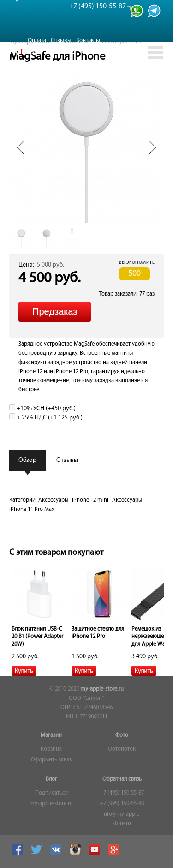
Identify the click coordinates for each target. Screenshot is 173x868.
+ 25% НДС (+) (46, 418)
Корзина (51, 749)
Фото (122, 735)
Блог (51, 779)
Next (153, 147)
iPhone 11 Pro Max (32, 510)
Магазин (51, 735)
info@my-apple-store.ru (122, 819)
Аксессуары (53, 500)
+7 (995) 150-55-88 (122, 804)
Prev (20, 147)
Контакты (88, 40)
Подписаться (51, 793)
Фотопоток (122, 749)
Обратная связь (122, 779)
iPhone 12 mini (90, 500)
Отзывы (61, 40)
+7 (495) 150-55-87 (122, 793)
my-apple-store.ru (102, 689)
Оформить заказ (51, 760)
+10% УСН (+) (42, 409)
